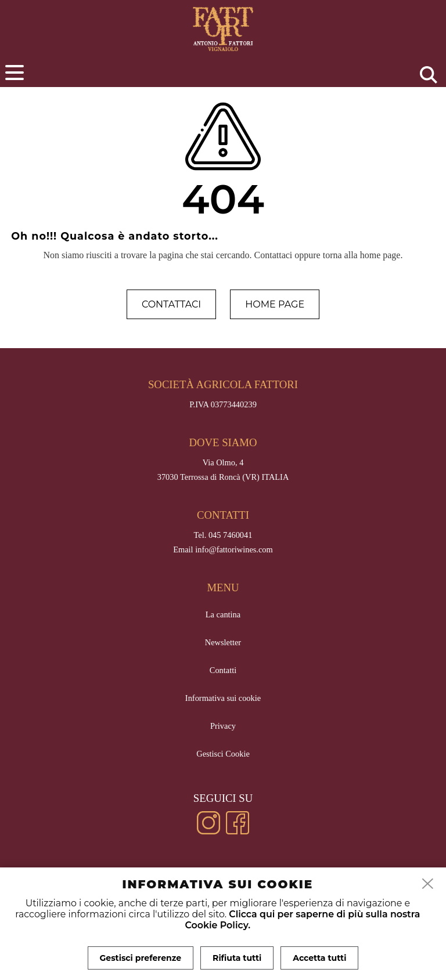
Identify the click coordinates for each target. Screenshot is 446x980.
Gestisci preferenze (141, 958)
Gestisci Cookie (223, 754)
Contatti (223, 670)
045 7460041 (231, 535)
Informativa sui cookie (223, 698)
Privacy (223, 726)
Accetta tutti (319, 958)
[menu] (15, 73)
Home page (275, 304)
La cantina (223, 614)
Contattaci (171, 304)
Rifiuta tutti (237, 958)
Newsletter (223, 642)
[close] (428, 884)
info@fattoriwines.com (234, 549)
